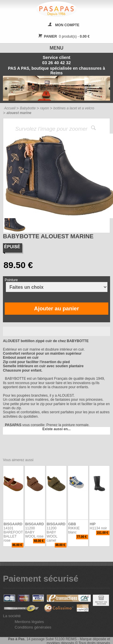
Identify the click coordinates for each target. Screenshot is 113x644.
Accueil (10, 108)
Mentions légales (29, 622)
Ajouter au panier (56, 308)
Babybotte (28, 108)
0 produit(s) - (63, 36)
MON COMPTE (67, 25)
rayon (44, 108)
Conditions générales (33, 627)
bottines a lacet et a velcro (74, 108)
